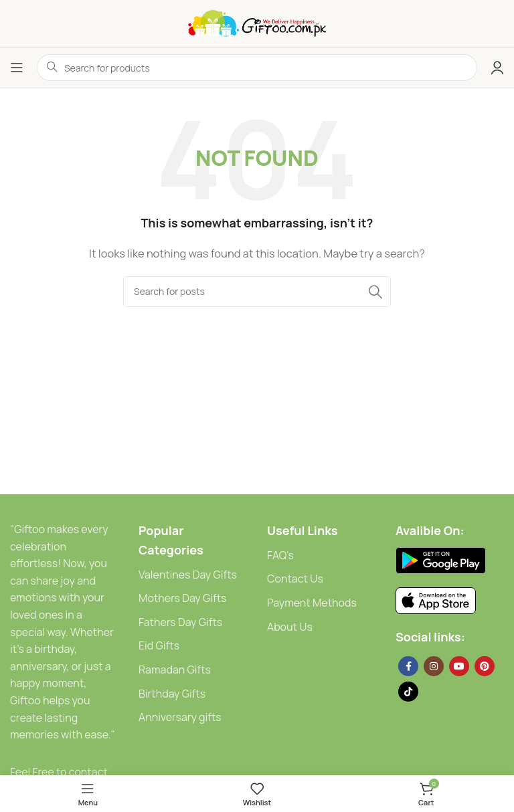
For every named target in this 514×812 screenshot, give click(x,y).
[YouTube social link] (459, 666)
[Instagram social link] (434, 666)
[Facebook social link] (408, 666)
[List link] (193, 575)
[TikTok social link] (408, 692)
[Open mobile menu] (17, 68)
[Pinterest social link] (485, 666)
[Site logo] (257, 22)
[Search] (257, 292)
